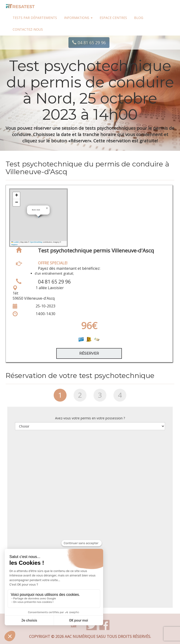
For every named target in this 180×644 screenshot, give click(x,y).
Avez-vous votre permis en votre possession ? (90, 418)
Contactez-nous (28, 29)
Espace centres (113, 18)
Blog (139, 18)
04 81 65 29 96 (89, 43)
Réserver (89, 353)
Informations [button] (78, 18)
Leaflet (15, 242)
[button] (47, 208)
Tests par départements (35, 18)
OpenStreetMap (36, 242)
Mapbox (14, 245)
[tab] (60, 397)
